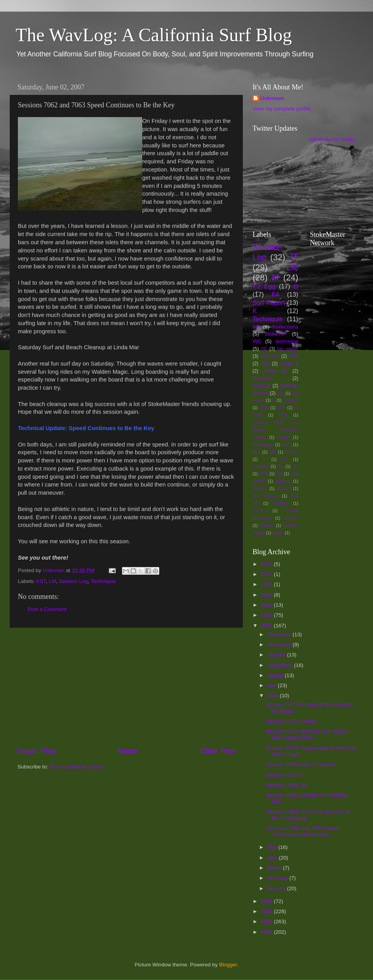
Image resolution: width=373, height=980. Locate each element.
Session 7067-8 (284, 775)
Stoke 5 (283, 481)
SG (279, 474)
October (277, 655)
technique (287, 341)
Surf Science (266, 496)
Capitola (291, 400)
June (273, 696)
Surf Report (269, 303)
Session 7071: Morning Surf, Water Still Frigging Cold (307, 734)
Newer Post (37, 751)
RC (281, 466)
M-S (256, 452)
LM (53, 581)
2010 (267, 595)
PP (285, 459)
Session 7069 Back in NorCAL (301, 764)
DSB (264, 408)
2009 (267, 605)
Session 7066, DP (287, 785)
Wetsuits (261, 386)
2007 (267, 626)
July (272, 685)
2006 (267, 901)
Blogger (228, 965)
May (273, 847)
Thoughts (262, 378)
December (280, 634)
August (276, 675)
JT (294, 257)
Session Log (73, 581)
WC (257, 341)
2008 (267, 615)
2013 (267, 574)
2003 (267, 932)
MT (256, 327)
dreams (267, 525)
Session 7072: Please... (293, 721)
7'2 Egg (264, 286)
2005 (267, 911)
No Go (292, 452)
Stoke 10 (275, 371)
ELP (281, 408)
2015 (267, 564)
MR (273, 452)
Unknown (272, 98)
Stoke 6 (260, 488)
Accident (270, 356)
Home (128, 751)
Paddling (261, 466)
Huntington (263, 444)
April (273, 858)
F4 (275, 294)
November (280, 645)
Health (284, 437)
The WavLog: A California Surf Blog (154, 35)
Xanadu (291, 518)
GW (265, 364)
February (278, 878)
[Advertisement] (126, 687)
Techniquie (103, 581)
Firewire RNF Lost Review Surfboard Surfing (275, 430)
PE (264, 349)
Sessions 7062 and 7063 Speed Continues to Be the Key (303, 831)
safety (278, 533)
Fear (283, 415)
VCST (258, 511)
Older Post (218, 751)
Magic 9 (289, 364)
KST (41, 581)
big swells (288, 349)
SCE (263, 474)
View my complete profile (282, 109)
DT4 (294, 356)
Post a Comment (47, 609)
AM (281, 393)
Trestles (281, 503)
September (281, 665)
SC (295, 466)
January (277, 888)
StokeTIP (275, 334)
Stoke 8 (284, 488)
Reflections (285, 327)
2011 (267, 584)
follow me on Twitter (332, 139)
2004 (267, 921)
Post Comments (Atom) (77, 767)
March (275, 868)
